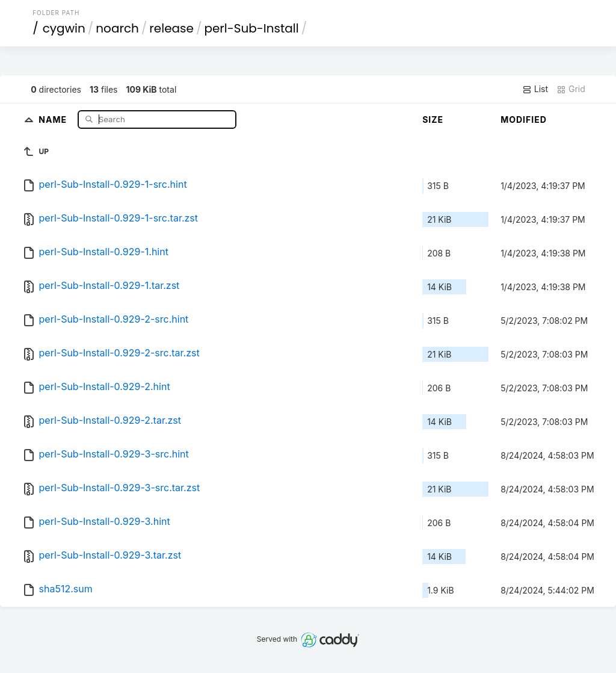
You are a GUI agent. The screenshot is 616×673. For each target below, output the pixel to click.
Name (54, 119)
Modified (524, 119)
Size (433, 119)
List (535, 89)
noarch (117, 28)
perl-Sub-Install (251, 28)
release (171, 28)
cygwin (64, 28)
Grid (571, 89)
